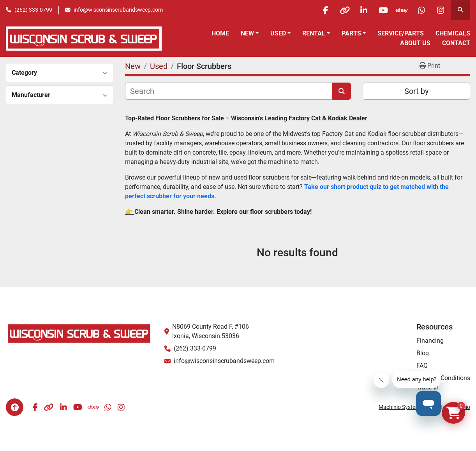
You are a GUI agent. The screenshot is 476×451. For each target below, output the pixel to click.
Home (220, 33)
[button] (250, 33)
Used (278, 33)
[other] (341, 10)
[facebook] (321, 10)
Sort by (416, 91)
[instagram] (440, 10)
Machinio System (399, 407)
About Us (415, 43)
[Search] (229, 91)
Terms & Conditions (443, 378)
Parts (351, 33)
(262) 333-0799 (33, 10)
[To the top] (15, 407)
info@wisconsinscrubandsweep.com (118, 10)
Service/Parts (401, 33)
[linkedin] (361, 10)
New (247, 33)
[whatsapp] (420, 10)
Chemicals (453, 33)
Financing (430, 341)
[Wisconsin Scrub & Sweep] (79, 333)
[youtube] (381, 10)
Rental (314, 33)
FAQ (422, 366)
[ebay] (400, 10)
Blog (423, 353)
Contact (456, 43)
